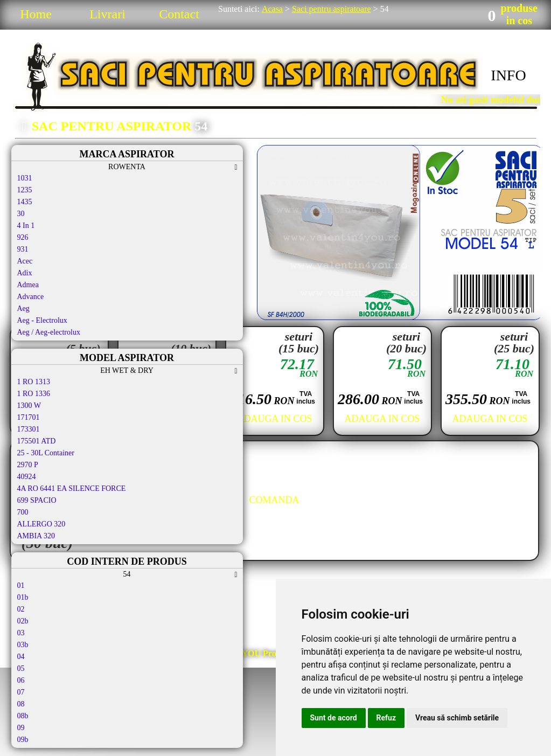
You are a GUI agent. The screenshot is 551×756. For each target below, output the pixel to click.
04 (21, 657)
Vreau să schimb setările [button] (457, 718)
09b (23, 740)
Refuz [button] (386, 718)
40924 (27, 477)
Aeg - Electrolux (42, 320)
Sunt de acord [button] (334, 718)
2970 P (28, 465)
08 (21, 704)
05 (21, 668)
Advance (31, 297)
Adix (25, 273)
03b (23, 645)
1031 (25, 178)
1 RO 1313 (34, 382)
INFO (508, 75)
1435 (25, 202)
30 (21, 214)
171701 (29, 417)
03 (21, 633)
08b (23, 716)
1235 (25, 190)
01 (21, 585)
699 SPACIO (37, 500)
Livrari (107, 14)
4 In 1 (26, 226)
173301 (29, 429)
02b (23, 621)
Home (36, 14)
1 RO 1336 (34, 394)
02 (21, 609)
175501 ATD (37, 441)
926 (23, 237)
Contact (179, 14)
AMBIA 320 (36, 536)
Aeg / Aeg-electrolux (49, 332)
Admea (28, 285)
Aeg (23, 308)
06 (21, 680)
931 (23, 249)
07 (21, 692)
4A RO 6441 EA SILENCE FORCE (72, 488)
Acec (25, 261)
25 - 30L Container (46, 453)
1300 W (29, 405)
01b (23, 597)
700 (23, 512)
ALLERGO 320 (41, 524)
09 (21, 728)
